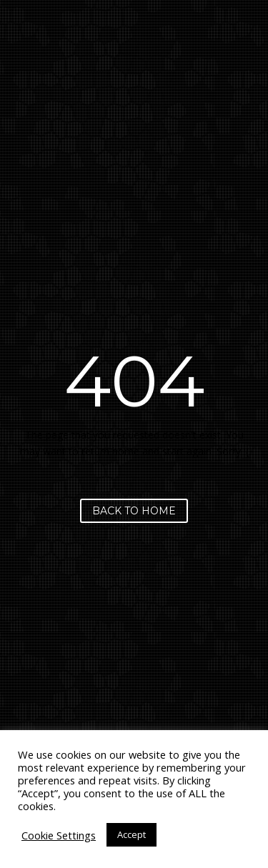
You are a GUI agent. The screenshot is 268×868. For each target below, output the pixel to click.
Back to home (134, 511)
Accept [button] (131, 834)
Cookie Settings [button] (59, 835)
